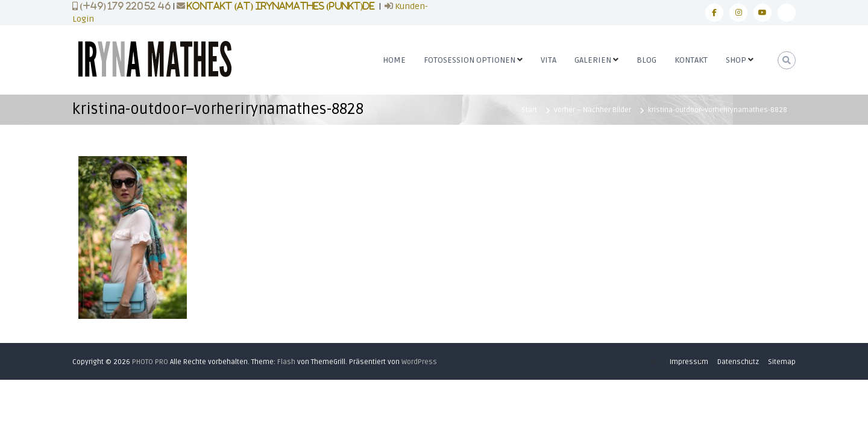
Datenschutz (738, 362)
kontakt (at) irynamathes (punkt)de (281, 6)
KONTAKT (691, 60)
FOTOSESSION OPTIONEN (470, 60)
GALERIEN (593, 60)
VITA (549, 60)
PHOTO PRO (150, 362)
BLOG (646, 60)
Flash (286, 362)
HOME (394, 60)
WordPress (419, 362)
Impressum (689, 362)
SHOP (736, 60)
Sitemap (782, 362)
